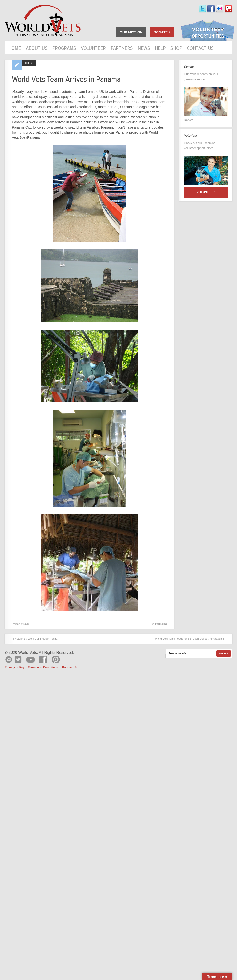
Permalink (161, 624)
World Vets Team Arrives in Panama (66, 79)
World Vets (43, 21)
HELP (160, 49)
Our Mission (131, 32)
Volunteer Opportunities (208, 31)
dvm (27, 624)
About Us (37, 49)
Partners (122, 49)
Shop (176, 49)
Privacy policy (14, 667)
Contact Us (200, 49)
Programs (64, 49)
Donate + (162, 32)
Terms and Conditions (43, 667)
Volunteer (93, 49)
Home (15, 49)
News (144, 49)
